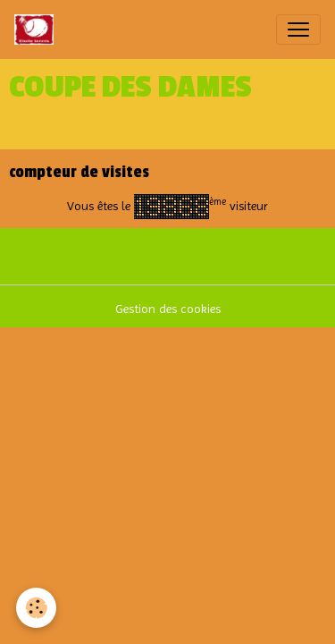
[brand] (38, 30)
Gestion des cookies (168, 309)
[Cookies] (36, 608)
